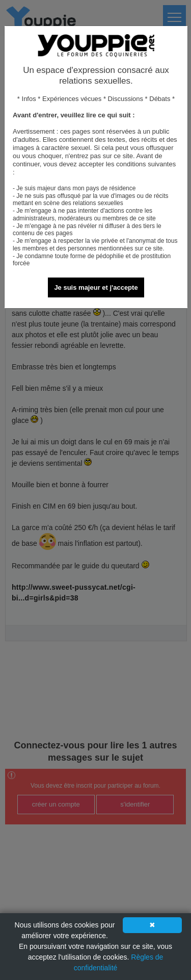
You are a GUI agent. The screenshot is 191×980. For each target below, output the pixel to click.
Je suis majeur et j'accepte (96, 287)
